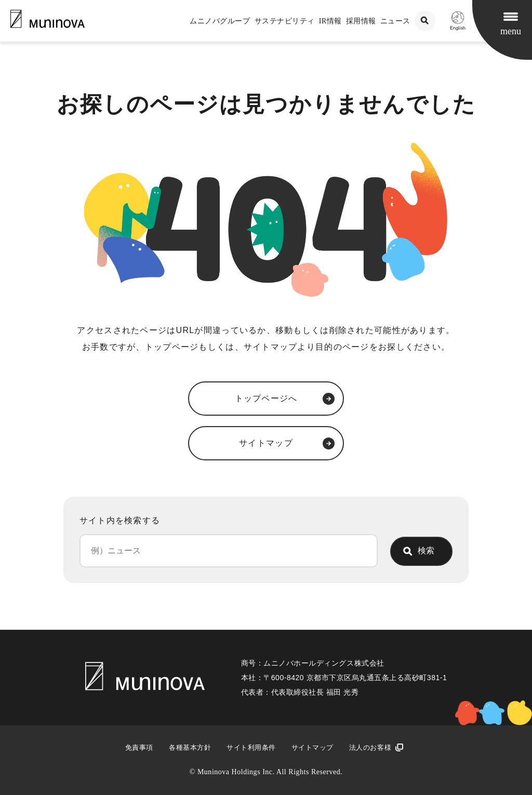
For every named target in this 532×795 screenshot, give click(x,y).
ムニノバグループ (220, 21)
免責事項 (139, 747)
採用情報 (361, 21)
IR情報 (330, 21)
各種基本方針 (190, 747)
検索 (426, 551)
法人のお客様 (370, 747)
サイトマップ (312, 747)
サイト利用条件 (251, 747)
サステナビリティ (285, 21)
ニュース (395, 21)
